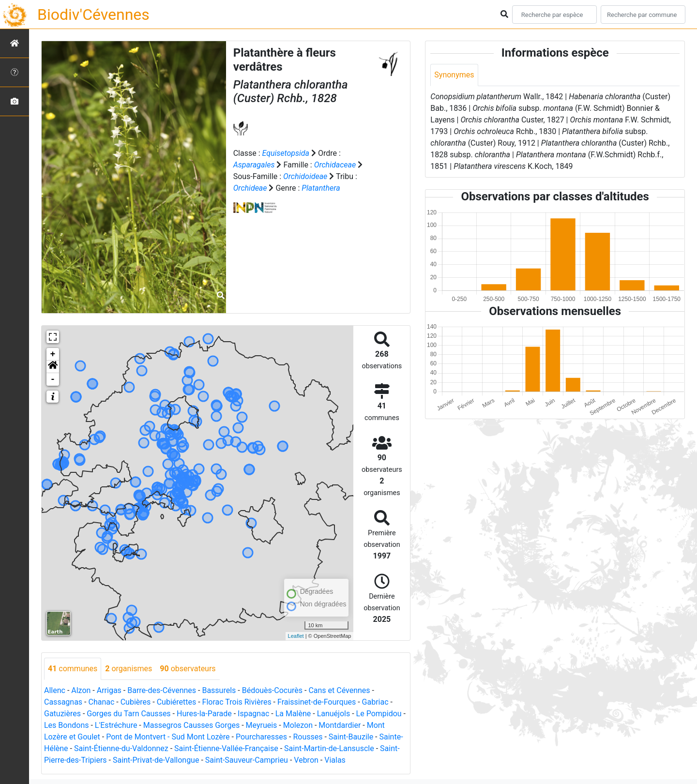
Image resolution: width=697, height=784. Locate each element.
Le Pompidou (379, 714)
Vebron (306, 760)
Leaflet (296, 636)
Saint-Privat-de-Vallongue (156, 760)
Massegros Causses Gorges (191, 725)
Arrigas (109, 690)
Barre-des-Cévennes (162, 690)
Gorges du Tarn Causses (129, 714)
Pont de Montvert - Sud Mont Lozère (168, 737)
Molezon (298, 725)
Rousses (308, 737)
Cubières (136, 702)
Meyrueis (262, 725)
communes (73, 669)
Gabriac (375, 702)
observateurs (188, 669)
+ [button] (53, 354)
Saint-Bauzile (351, 737)
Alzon (81, 690)
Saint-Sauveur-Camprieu (247, 760)
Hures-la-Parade (204, 714)
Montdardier (340, 725)
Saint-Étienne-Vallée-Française (226, 748)
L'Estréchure (116, 725)
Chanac (101, 702)
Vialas (335, 760)
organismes (129, 669)
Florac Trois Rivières (237, 702)
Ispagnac (253, 714)
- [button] (53, 379)
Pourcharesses (261, 737)
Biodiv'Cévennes (93, 15)
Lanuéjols (334, 714)
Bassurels (219, 690)
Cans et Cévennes (339, 690)
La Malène (293, 714)
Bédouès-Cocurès (272, 690)
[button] (53, 367)
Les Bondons (67, 725)
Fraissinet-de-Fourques (317, 702)
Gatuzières (62, 714)
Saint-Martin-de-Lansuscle (329, 748)
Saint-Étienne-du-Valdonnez (121, 748)
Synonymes (454, 75)
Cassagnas (63, 702)
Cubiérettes (177, 702)
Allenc (55, 690)
